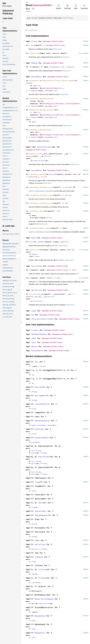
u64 (66, 203)
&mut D (37, 86)
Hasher (41, 242)
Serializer (38, 301)
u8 (41, 101)
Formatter (54, 67)
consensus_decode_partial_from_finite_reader (52, 81)
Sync (34, 342)
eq (30, 270)
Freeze (35, 330)
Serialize (37, 290)
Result (71, 67)
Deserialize (43, 147)
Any (37, 362)
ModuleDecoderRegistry (52, 88)
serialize (34, 294)
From (37, 482)
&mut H (64, 242)
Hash (34, 238)
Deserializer (39, 161)
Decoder (60, 104)
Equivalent (44, 457)
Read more (58, 49)
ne (30, 278)
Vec (66, 187)
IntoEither (41, 511)
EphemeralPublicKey (53, 41)
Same (37, 540)
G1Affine (67, 18)
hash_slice (35, 250)
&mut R (37, 112)
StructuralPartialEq (42, 319)
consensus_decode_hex (40, 130)
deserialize (35, 154)
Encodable (37, 170)
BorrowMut (40, 396)
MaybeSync (40, 633)
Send (34, 338)
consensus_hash (37, 211)
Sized (37, 256)
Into (41, 503)
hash (31, 242)
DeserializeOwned (44, 599)
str (38, 132)
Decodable (37, 77)
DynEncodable (42, 438)
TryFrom (42, 569)
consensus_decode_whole (41, 99)
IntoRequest (41, 515)
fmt (31, 67)
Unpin (34, 346)
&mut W (76, 174)
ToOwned (39, 557)
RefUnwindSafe (39, 334)
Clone (34, 41)
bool (74, 270)
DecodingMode (72, 104)
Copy (34, 311)
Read (28, 83)
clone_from (35, 53)
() (38, 177)
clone (32, 45)
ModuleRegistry (48, 104)
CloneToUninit (42, 404)
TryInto (42, 578)
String (68, 195)
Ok (40, 297)
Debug (34, 63)
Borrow (38, 387)
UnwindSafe (37, 351)
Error (48, 156)
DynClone (39, 429)
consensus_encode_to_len (41, 203)
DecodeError (51, 91)
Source (28, 11)
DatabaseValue (42, 421)
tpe (27, 3)
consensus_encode (38, 174)
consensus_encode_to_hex (41, 195)
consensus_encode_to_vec (41, 187)
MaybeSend (40, 616)
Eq (33, 315)
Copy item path (33, 9)
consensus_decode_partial (42, 110)
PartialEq (37, 266)
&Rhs (49, 278)
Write (53, 174)
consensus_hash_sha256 (40, 228)
